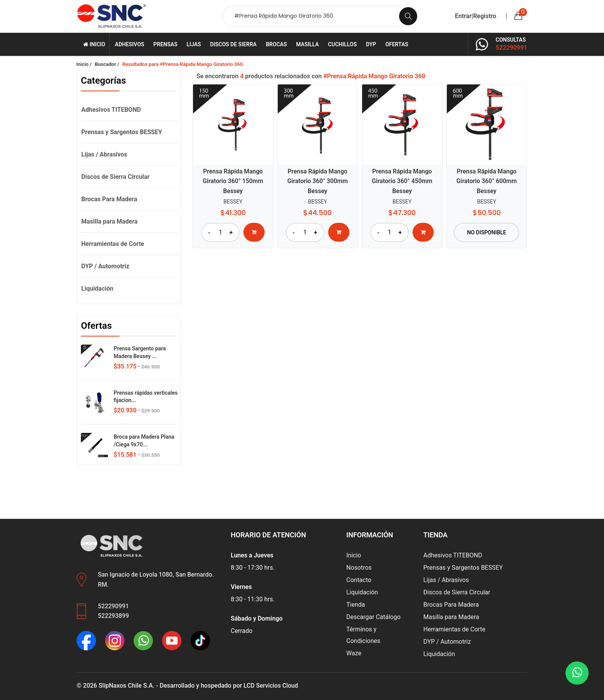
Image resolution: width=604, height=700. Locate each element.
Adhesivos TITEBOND (111, 110)
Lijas (194, 44)
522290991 (512, 48)
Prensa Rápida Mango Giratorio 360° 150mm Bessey (233, 181)
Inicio (94, 44)
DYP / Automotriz (105, 266)
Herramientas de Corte (113, 244)
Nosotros (359, 568)
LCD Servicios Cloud (271, 686)
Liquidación (97, 289)
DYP (371, 44)
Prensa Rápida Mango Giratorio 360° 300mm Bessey (318, 181)
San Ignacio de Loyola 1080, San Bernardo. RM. (157, 580)
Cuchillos (342, 44)
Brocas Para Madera (109, 199)
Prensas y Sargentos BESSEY (122, 132)
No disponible (487, 232)
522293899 (114, 616)
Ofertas (397, 44)
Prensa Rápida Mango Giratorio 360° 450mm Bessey (402, 181)
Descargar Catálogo (373, 617)
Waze (354, 653)
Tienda (356, 605)
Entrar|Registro (476, 16)
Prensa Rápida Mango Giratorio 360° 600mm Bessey (487, 181)
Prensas (165, 44)
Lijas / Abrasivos (104, 154)
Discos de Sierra (234, 44)
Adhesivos (129, 44)
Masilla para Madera (109, 221)
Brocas (276, 44)
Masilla (308, 44)
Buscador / (107, 64)
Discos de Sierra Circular (115, 177)
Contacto (359, 580)
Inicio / (84, 64)
